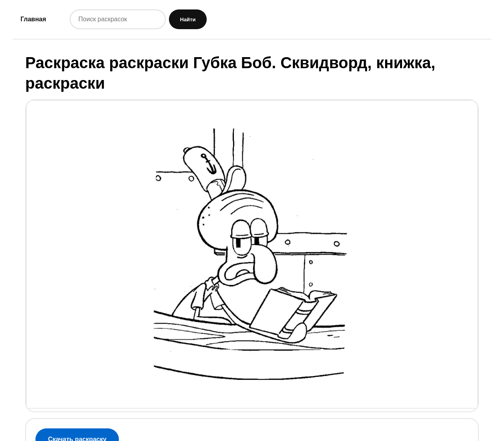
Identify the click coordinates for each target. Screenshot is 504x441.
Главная (33, 19)
